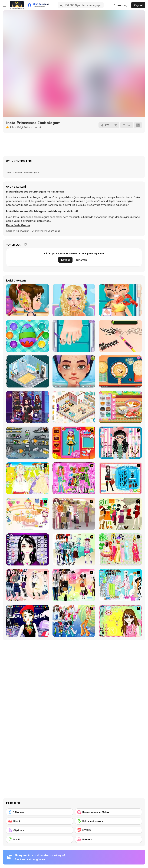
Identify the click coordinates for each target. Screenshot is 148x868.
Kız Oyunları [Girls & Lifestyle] (23, 231)
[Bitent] (40, 821)
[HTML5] (109, 830)
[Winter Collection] (74, 549)
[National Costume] (120, 549)
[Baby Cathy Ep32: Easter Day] (28, 336)
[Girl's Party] (28, 514)
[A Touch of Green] (74, 478)
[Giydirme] (40, 830)
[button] (18, 225)
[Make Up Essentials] (28, 549)
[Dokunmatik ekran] (109, 821)
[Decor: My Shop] (74, 407)
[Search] (61, 5)
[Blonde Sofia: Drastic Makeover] (120, 336)
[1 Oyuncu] (40, 812)
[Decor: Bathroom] (28, 371)
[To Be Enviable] (120, 621)
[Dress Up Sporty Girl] (28, 585)
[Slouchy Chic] (74, 585)
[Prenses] (109, 839)
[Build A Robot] (28, 443)
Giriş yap (81, 260)
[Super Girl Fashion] (120, 514)
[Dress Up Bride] (28, 478)
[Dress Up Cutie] (120, 443)
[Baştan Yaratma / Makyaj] (109, 812)
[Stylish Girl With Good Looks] (28, 621)
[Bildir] (127, 125)
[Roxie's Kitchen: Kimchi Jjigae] (120, 407)
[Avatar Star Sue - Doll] (74, 443)
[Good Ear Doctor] (28, 300)
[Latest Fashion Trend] (74, 621)
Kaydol (138, 5)
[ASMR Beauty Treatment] (74, 371)
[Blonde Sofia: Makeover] (74, 300)
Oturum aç (120, 5)
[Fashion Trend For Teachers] (74, 514)
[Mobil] (40, 839)
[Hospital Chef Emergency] (120, 300)
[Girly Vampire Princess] (28, 407)
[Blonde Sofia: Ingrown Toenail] (74, 336)
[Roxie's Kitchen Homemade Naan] (120, 371)
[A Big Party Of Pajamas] (120, 585)
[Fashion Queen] (120, 478)
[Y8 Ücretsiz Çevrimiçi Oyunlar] (17, 5)
